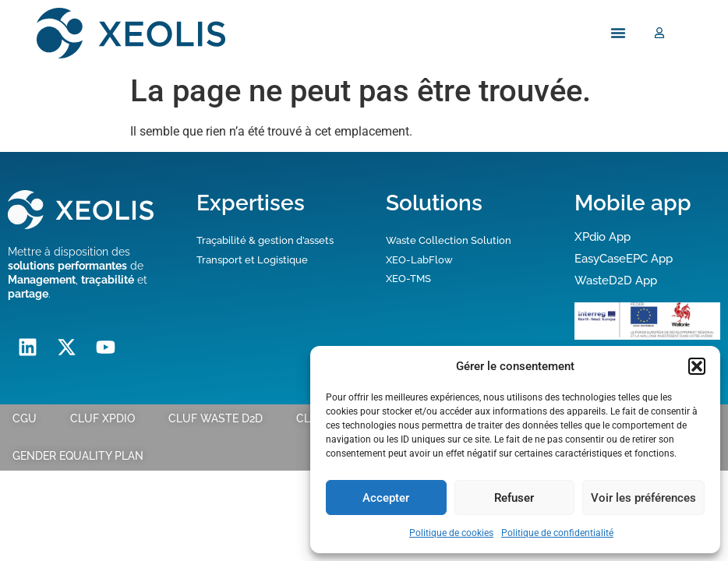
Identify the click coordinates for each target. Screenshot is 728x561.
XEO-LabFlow (419, 260)
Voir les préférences (643, 498)
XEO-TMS (408, 279)
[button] (697, 366)
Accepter (386, 498)
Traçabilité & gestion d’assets (265, 240)
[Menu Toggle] (618, 34)
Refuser (514, 498)
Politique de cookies (451, 533)
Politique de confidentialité (557, 533)
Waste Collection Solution (449, 240)
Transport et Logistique (252, 260)
